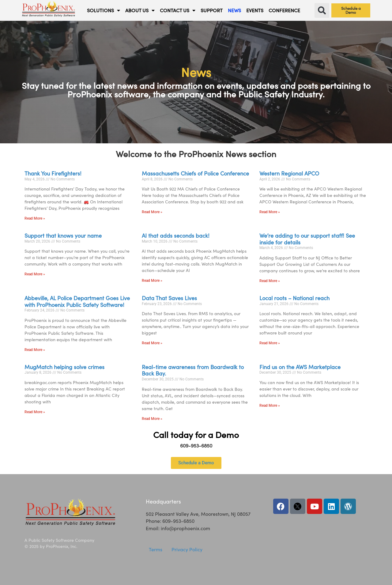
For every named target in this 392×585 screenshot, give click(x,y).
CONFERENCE (284, 10)
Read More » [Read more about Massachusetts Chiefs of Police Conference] (152, 212)
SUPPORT (212, 10)
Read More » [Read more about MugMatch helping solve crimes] (35, 412)
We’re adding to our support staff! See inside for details (307, 239)
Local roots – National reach (294, 298)
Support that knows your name (63, 236)
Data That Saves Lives (169, 298)
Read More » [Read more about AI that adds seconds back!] (152, 281)
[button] (322, 10)
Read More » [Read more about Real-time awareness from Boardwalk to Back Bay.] (152, 419)
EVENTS (255, 10)
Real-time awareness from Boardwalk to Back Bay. (193, 370)
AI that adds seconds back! (176, 236)
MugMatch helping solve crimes (64, 367)
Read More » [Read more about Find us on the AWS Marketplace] (270, 406)
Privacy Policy (187, 549)
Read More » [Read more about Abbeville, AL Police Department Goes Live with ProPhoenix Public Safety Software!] (35, 350)
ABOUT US (140, 10)
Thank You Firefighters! (53, 173)
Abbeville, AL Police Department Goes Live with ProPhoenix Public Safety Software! (77, 301)
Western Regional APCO (289, 173)
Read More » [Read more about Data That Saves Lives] (152, 343)
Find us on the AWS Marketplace (300, 367)
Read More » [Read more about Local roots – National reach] (270, 343)
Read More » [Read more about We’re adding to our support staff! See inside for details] (270, 281)
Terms (156, 549)
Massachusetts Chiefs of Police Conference (195, 173)
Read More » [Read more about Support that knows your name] (35, 274)
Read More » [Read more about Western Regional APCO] (270, 212)
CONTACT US (178, 10)
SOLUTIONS (104, 10)
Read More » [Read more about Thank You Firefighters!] (35, 218)
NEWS (234, 10)
